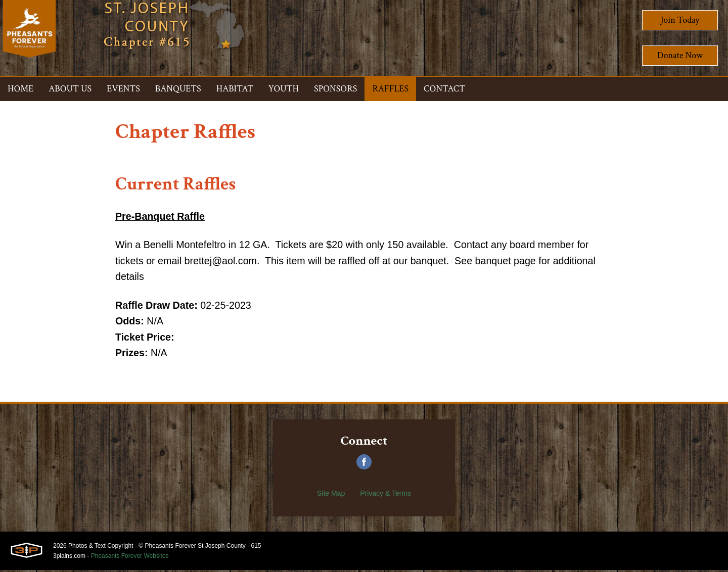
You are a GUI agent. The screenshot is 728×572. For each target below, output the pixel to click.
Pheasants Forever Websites (130, 558)
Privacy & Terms (385, 495)
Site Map (331, 495)
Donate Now (680, 55)
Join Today (680, 20)
